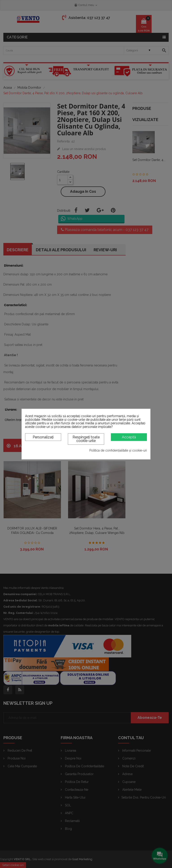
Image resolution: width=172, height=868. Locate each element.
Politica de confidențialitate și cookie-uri (118, 451)
